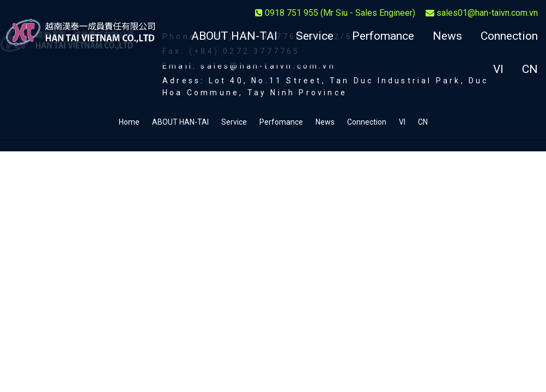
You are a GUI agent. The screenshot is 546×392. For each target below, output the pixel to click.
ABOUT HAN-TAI (234, 36)
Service (315, 36)
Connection (509, 36)
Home (129, 122)
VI (498, 69)
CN (530, 69)
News (447, 36)
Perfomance (383, 36)
